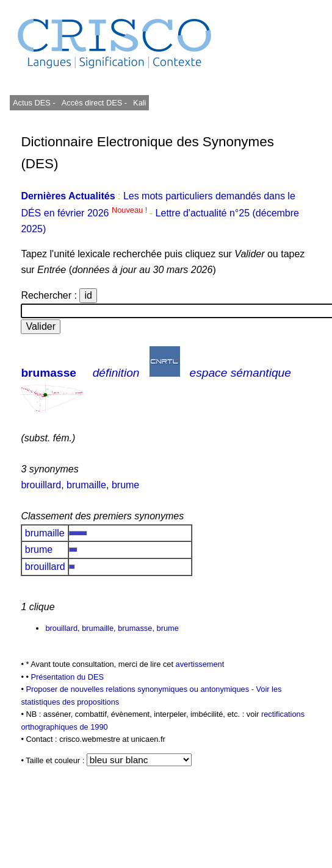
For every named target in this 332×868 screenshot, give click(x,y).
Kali (139, 103)
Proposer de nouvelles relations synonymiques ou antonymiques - (141, 689)
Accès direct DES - (94, 103)
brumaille (86, 485)
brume (125, 485)
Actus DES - (34, 103)
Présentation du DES (67, 677)
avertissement (200, 664)
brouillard (41, 485)
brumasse (49, 373)
